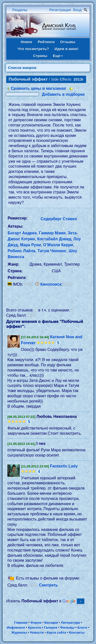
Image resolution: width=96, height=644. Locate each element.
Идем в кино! (67, 49)
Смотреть (48, 585)
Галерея (51, 628)
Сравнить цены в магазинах (38, 88)
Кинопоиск (51, 284)
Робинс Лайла (21, 251)
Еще (58, 56)
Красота (34, 628)
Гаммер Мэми (52, 233)
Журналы (19, 632)
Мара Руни (30, 245)
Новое (27, 42)
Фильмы (67, 628)
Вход (77, 10)
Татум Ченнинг (52, 251)
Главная (21, 623)
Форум (36, 623)
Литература (70, 623)
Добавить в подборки (63, 94)
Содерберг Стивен (59, 219)
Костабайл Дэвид (54, 239)
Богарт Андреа (22, 233)
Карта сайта (56, 632)
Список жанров (22, 68)
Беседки (51, 623)
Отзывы (68, 42)
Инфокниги (16, 628)
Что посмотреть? (33, 49)
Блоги (82, 628)
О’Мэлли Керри (58, 245)
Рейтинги (46, 42)
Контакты (77, 632)
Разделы (20, 10)
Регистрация (60, 10)
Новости (37, 632)
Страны (40, 56)
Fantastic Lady (64, 466)
